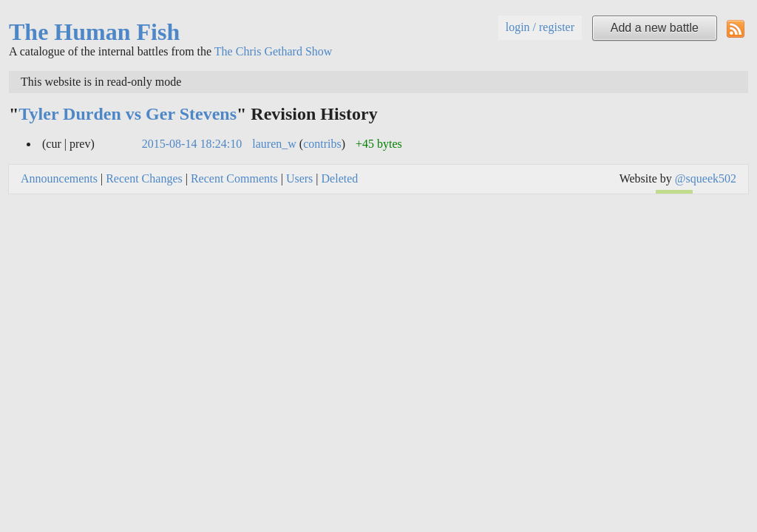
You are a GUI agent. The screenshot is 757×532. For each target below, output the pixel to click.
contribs (322, 144)
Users (299, 178)
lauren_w (274, 144)
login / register (540, 27)
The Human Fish (94, 32)
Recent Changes (144, 178)
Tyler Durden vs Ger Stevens (128, 114)
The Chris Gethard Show (274, 51)
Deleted (340, 178)
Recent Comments (234, 178)
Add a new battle (655, 28)
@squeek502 (706, 178)
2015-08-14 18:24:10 (192, 144)
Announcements (59, 178)
